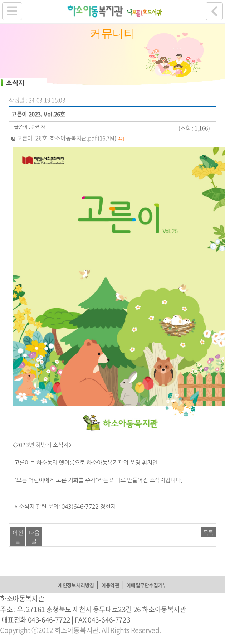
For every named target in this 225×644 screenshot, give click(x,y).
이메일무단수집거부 (146, 585)
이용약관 (110, 585)
